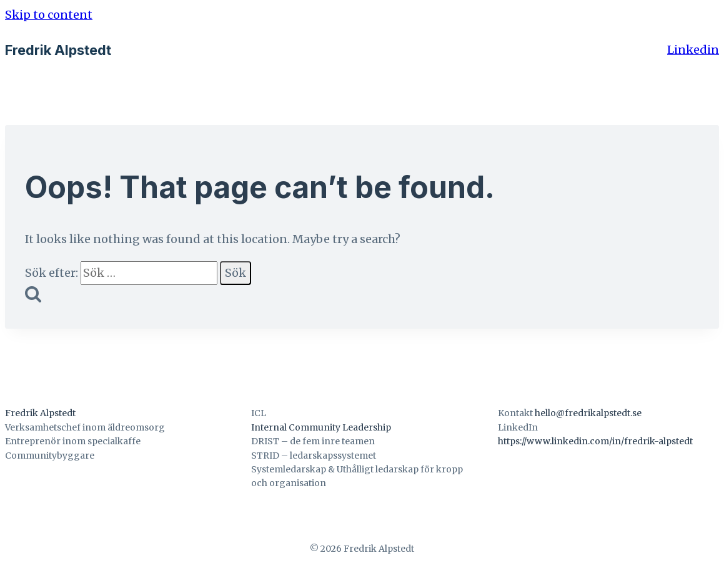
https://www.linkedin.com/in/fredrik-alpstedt (595, 441)
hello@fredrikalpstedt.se (588, 413)
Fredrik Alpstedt (40, 413)
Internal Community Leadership (321, 427)
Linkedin (693, 50)
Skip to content (49, 15)
